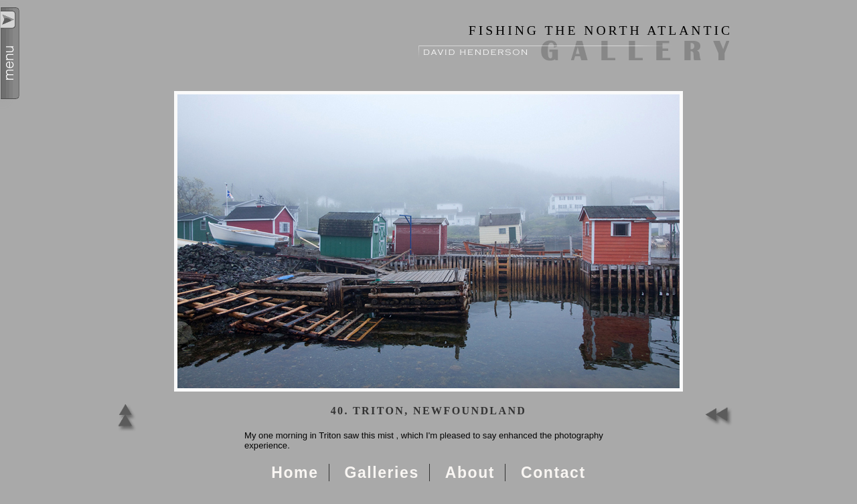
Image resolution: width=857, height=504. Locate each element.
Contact (553, 473)
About (470, 473)
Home (295, 473)
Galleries (381, 473)
